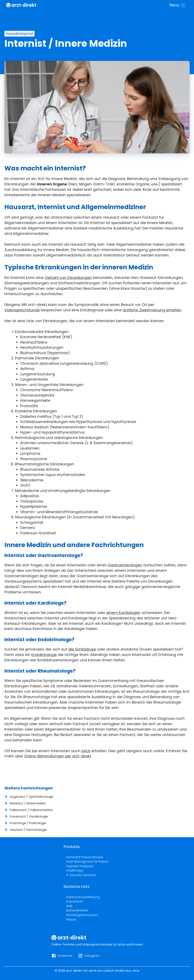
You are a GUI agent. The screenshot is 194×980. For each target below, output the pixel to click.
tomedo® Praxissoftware (85, 857)
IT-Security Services (81, 875)
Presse (71, 920)
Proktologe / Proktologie (28, 823)
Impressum (75, 901)
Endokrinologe (44, 655)
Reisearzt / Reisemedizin (28, 803)
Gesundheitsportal (19, 34)
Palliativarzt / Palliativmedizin (31, 810)
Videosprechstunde (22, 310)
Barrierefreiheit (77, 910)
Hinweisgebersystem (82, 915)
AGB (69, 906)
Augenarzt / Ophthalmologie (32, 797)
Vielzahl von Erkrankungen (68, 278)
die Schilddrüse (82, 649)
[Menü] (178, 5)
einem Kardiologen (123, 613)
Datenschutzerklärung (83, 897)
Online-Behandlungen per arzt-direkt (58, 756)
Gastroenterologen (125, 565)
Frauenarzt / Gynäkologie (29, 816)
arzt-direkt (74, 971)
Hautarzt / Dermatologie (28, 830)
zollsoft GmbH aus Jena (121, 971)
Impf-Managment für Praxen (87, 862)
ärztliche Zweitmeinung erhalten (152, 310)
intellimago (75, 870)
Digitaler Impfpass (80, 866)
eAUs (86, 751)
